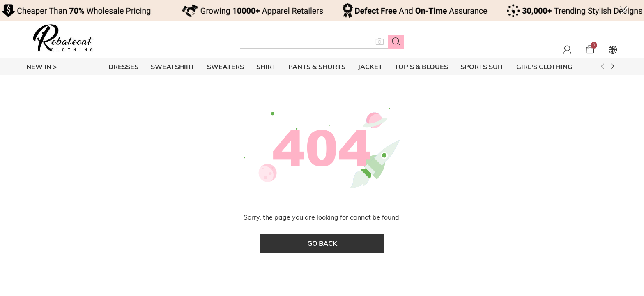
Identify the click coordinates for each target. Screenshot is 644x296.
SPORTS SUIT (482, 67)
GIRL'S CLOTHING (544, 67)
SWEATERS (225, 67)
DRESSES (123, 67)
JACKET (370, 67)
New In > (42, 67)
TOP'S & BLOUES (421, 67)
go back (322, 243)
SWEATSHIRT (173, 67)
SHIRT (266, 67)
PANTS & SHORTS (317, 67)
